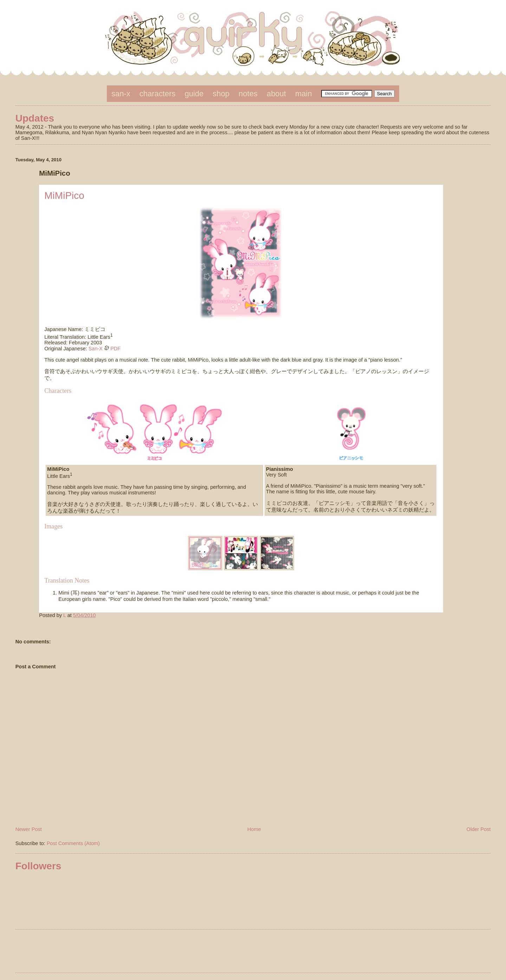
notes (248, 94)
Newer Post (29, 829)
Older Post (479, 829)
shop (221, 94)
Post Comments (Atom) (73, 843)
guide (194, 94)
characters (158, 94)
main (304, 94)
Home (254, 829)
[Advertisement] (253, 952)
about (276, 94)
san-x (121, 94)
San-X (96, 349)
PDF (115, 349)
